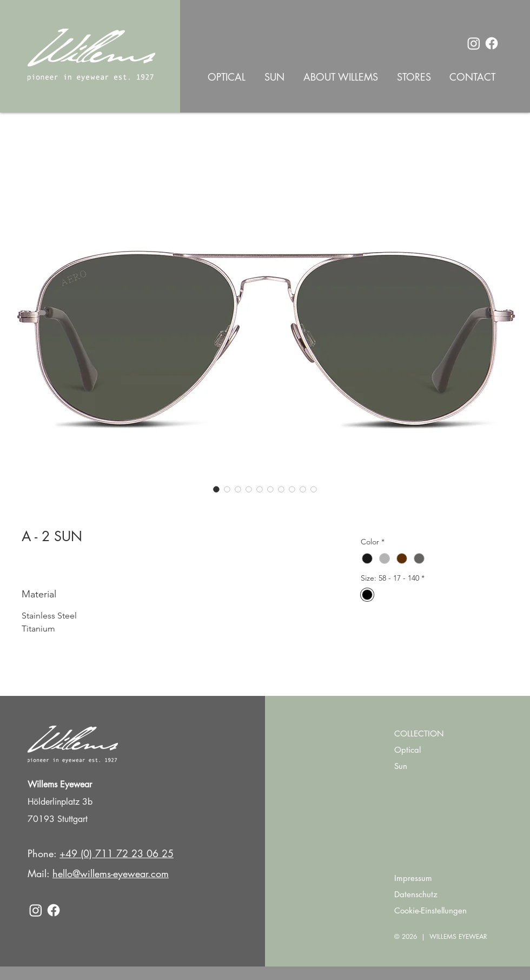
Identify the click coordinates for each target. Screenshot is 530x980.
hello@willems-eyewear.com (111, 873)
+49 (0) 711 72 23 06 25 (117, 853)
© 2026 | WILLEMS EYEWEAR (441, 936)
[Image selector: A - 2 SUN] (216, 489)
